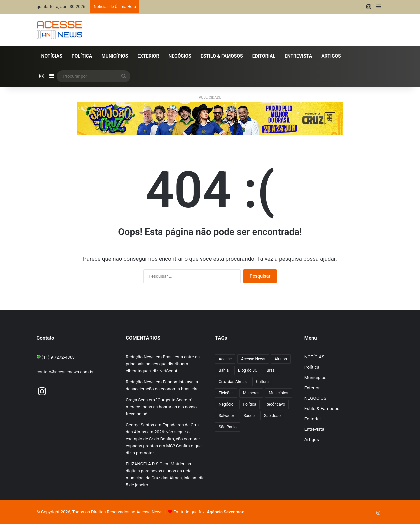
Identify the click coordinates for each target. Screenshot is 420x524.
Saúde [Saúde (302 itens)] (249, 416)
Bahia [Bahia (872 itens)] (224, 370)
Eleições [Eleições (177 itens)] (226, 393)
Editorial (264, 56)
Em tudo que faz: (209, 512)
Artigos (331, 56)
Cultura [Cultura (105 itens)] (262, 382)
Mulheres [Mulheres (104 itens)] (251, 393)
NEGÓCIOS (180, 56)
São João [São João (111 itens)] (272, 416)
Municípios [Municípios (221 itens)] (278, 393)
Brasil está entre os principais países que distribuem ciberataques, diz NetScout (163, 364)
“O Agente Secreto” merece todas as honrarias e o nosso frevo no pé (161, 407)
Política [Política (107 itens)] (250, 404)
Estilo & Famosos (222, 56)
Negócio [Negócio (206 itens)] (226, 404)
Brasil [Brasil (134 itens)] (272, 370)
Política (82, 56)
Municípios (115, 56)
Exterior (148, 56)
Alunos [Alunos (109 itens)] (281, 359)
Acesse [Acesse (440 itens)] (225, 359)
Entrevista (298, 56)
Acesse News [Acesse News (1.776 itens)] (253, 359)
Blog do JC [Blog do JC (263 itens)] (248, 370)
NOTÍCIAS (52, 56)
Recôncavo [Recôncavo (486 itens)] (275, 404)
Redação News (140, 357)
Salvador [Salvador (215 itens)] (226, 416)
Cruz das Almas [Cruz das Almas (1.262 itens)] (233, 382)
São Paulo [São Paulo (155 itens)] (228, 427)
